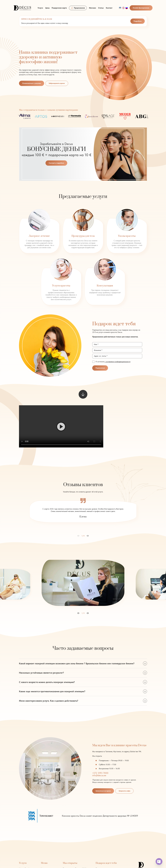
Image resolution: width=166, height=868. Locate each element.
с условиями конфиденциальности (117, 362)
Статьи (101, 8)
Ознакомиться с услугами (32, 83)
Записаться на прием (103, 791)
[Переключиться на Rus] (127, 8)
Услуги (40, 8)
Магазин (92, 8)
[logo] (22, 8)
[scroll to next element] (83, 394)
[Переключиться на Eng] (123, 8)
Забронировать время (57, 83)
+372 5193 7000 (100, 773)
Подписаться (100, 368)
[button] (61, 427)
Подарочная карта (59, 8)
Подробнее (138, 21)
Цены (47, 8)
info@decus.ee (99, 775)
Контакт (109, 8)
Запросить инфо (124, 791)
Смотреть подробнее (56, 163)
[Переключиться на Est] (120, 8)
